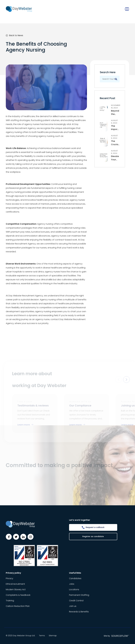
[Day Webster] (19, 9)
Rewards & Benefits (79, 612)
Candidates (75, 578)
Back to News (14, 35)
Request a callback (95, 527)
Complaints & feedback (18, 595)
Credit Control (76, 601)
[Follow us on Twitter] (16, 537)
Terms (42, 636)
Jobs (72, 584)
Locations (74, 589)
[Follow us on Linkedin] (23, 537)
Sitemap (53, 636)
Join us (73, 606)
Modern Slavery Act (16, 589)
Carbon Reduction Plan (18, 606)
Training (10, 601)
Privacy (9, 578)
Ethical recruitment (15, 584)
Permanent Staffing (79, 595)
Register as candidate (93, 536)
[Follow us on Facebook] (9, 537)
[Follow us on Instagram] (31, 537)
